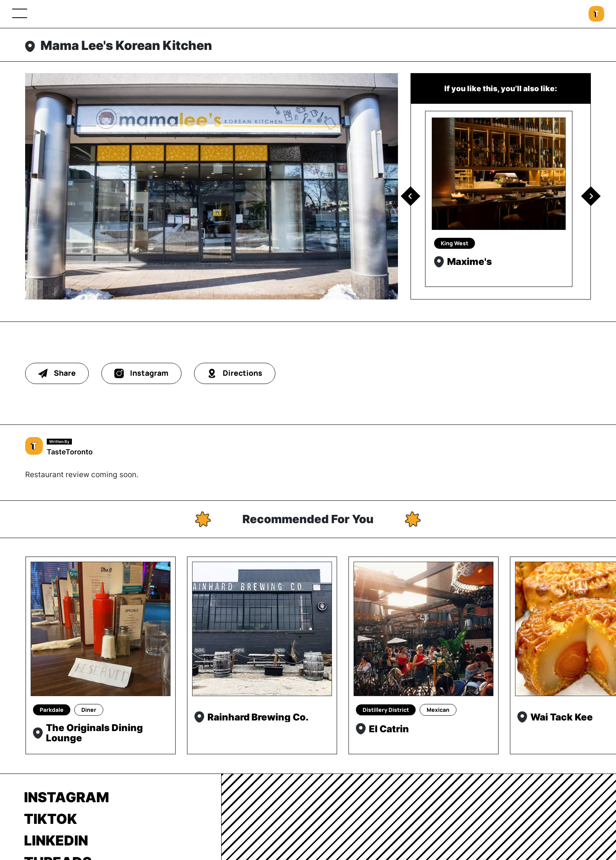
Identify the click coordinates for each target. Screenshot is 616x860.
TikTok (50, 819)
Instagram (67, 797)
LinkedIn (56, 840)
